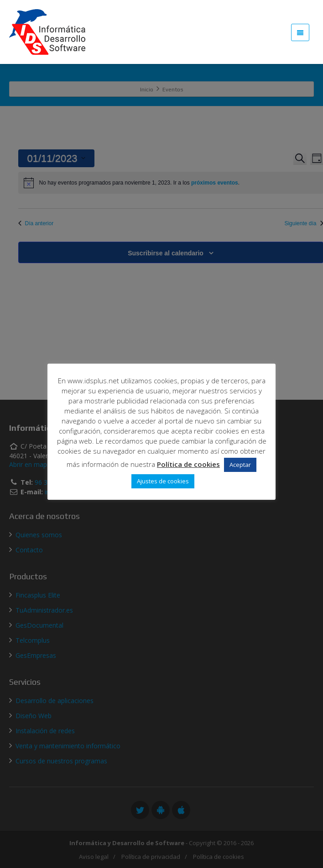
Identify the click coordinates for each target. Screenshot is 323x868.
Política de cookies (188, 464)
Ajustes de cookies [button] (163, 481)
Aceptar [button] (240, 465)
